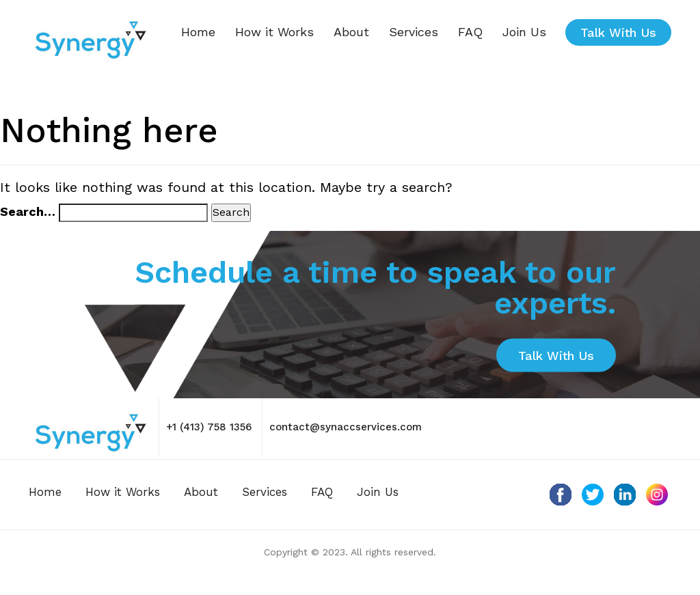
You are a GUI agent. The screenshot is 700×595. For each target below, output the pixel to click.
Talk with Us (618, 32)
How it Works (274, 32)
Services (414, 32)
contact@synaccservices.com (346, 427)
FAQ (470, 32)
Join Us (524, 32)
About (351, 32)
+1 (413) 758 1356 (209, 427)
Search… (28, 211)
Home (198, 32)
